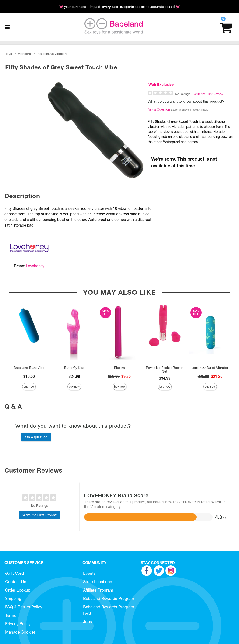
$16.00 (29, 376)
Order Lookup (18, 590)
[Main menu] (7, 27)
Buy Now (29, 387)
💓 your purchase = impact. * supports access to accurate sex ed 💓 (119, 7)
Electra (119, 368)
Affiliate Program (98, 590)
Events (89, 573)
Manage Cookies (20, 632)
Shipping (13, 598)
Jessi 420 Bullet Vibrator (210, 368)
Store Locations (98, 582)
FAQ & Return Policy (24, 607)
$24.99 (74, 376)
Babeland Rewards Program (109, 598)
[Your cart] (226, 27)
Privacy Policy (18, 624)
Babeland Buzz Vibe (29, 368)
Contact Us (16, 582)
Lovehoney (35, 266)
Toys (9, 54)
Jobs (88, 621)
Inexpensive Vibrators (52, 54)
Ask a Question (159, 109)
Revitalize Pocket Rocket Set (165, 370)
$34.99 (165, 378)
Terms (11, 615)
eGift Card (14, 573)
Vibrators (24, 54)
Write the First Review (209, 94)
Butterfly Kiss (74, 368)
